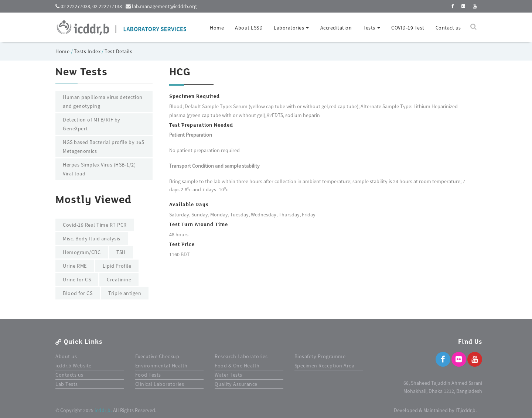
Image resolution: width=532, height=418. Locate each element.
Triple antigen (125, 293)
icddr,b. (103, 410)
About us (66, 356)
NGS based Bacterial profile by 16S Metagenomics (103, 147)
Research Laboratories (241, 356)
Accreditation (336, 28)
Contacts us (69, 375)
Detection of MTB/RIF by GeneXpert (92, 124)
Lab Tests (67, 384)
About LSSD (249, 28)
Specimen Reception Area (325, 366)
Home (217, 28)
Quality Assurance (236, 384)
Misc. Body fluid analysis (92, 239)
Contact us (448, 28)
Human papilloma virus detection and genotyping (103, 102)
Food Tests (148, 375)
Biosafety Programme (320, 356)
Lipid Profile (117, 266)
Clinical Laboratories (160, 384)
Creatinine (119, 280)
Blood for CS (78, 293)
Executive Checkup (157, 356)
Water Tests (229, 375)
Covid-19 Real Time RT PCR (95, 225)
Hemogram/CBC (82, 252)
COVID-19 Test (408, 28)
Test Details (118, 51)
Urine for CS (77, 280)
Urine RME (75, 266)
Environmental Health (161, 366)
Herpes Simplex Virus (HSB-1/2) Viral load (99, 169)
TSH (121, 252)
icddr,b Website (74, 366)
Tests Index (87, 51)
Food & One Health (237, 366)
